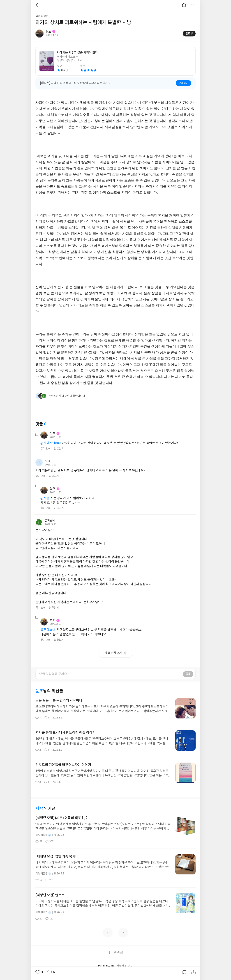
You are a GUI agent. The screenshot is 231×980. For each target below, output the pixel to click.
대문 (184, 5)
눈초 (55, 433)
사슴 (47, 461)
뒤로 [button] (38, 5)
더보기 (193, 5)
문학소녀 (50, 521)
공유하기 (193, 972)
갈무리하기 (184, 972)
